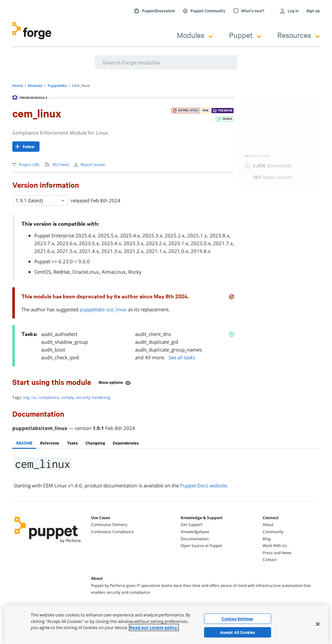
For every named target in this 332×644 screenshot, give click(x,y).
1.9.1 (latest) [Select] (40, 200)
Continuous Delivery (109, 525)
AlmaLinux (114, 272)
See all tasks (182, 357)
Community (273, 532)
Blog (267, 539)
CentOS (43, 272)
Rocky (135, 272)
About (268, 525)
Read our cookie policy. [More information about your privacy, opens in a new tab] (154, 627)
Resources (298, 35)
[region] (166, 625)
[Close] (318, 624)
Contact (270, 560)
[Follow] (26, 147)
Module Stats (257, 156)
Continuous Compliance (112, 532)
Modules (195, 35)
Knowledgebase (195, 532)
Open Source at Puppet (201, 546)
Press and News (277, 553)
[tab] (24, 443)
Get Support (192, 525)
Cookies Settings (237, 619)
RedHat (62, 272)
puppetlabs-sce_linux (103, 309)
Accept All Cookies (238, 632)
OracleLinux (86, 272)
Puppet (245, 35)
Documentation (195, 539)
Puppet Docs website (203, 485)
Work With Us (275, 546)
